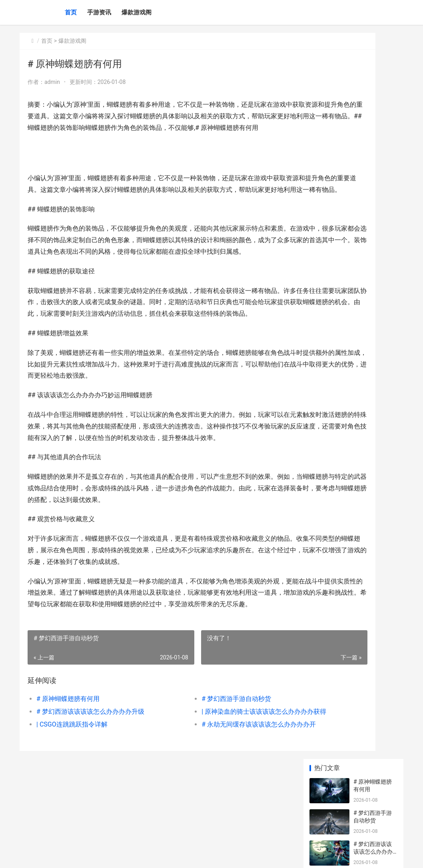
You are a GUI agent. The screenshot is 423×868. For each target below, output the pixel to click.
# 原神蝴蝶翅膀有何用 (68, 768)
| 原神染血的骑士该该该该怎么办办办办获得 (218, 781)
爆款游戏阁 (137, 12)
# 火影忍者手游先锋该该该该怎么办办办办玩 (373, 278)
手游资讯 (99, 12)
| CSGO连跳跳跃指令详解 (72, 793)
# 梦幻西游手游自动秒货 (196, 768)
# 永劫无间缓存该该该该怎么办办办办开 (218, 793)
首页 (71, 12)
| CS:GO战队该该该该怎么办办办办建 (374, 554)
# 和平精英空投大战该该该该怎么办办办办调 (373, 461)
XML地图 (164, 855)
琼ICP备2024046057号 (128, 855)
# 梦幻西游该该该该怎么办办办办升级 (90, 781)
